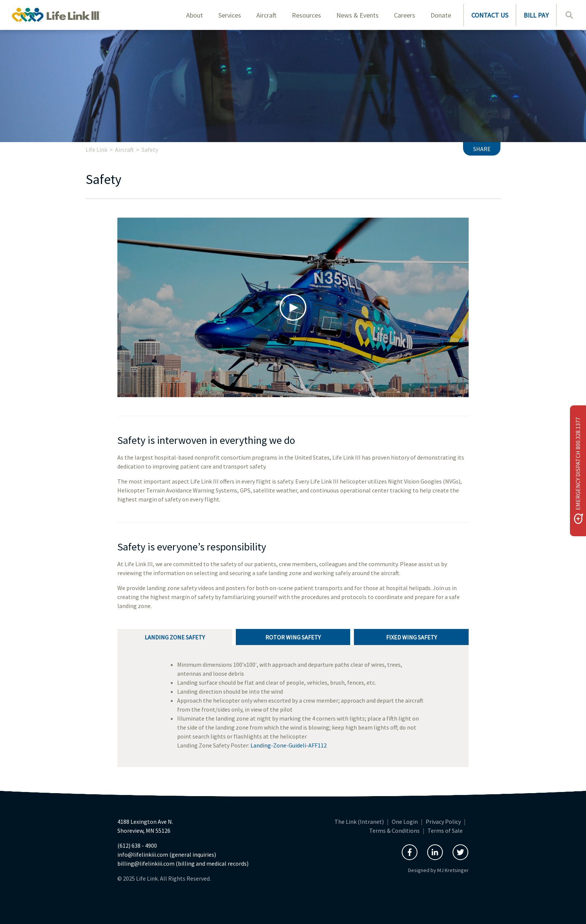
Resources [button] (306, 15)
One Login (405, 822)
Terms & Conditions (394, 831)
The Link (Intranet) (359, 822)
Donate (441, 15)
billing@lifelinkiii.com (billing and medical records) (183, 863)
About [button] (195, 15)
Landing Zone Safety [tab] (175, 637)
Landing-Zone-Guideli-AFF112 (289, 745)
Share (482, 149)
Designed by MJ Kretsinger (438, 870)
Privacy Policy (443, 822)
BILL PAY (536, 15)
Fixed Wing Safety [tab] (411, 637)
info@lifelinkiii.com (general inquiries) (167, 854)
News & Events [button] (357, 15)
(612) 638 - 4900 (137, 845)
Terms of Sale (445, 831)
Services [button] (230, 15)
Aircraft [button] (266, 15)
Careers (405, 15)
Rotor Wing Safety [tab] (293, 637)
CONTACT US (490, 15)
